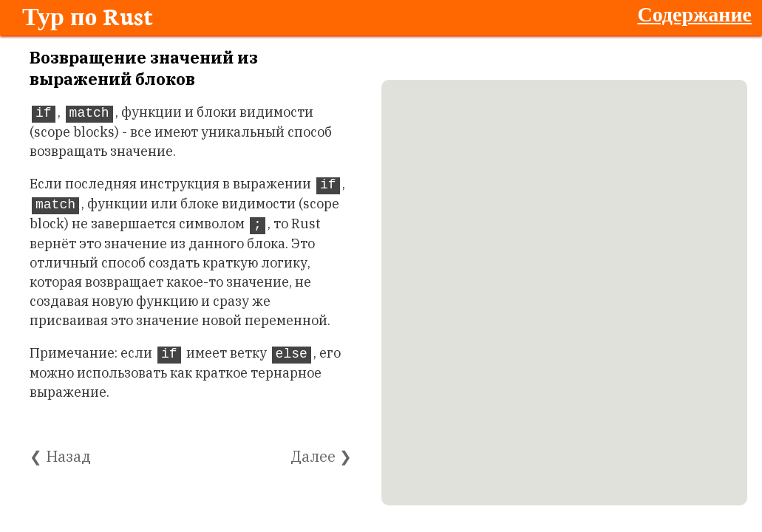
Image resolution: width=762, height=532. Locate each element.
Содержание (694, 13)
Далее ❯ (321, 456)
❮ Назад (60, 456)
